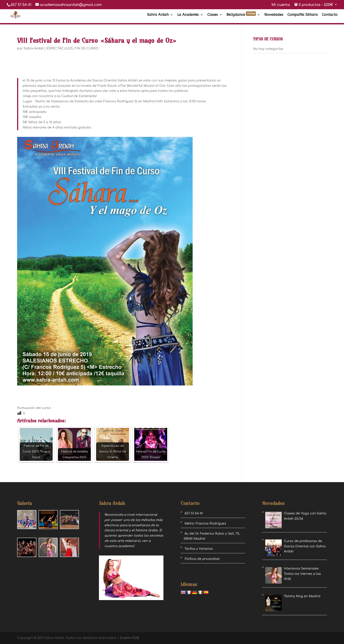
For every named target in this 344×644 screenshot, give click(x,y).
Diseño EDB (129, 638)
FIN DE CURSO (87, 48)
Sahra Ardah (158, 15)
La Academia (188, 15)
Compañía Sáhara (303, 15)
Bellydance (241, 15)
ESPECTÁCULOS (60, 48)
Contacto (330, 15)
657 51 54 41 (21, 5)
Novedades (274, 15)
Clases (213, 15)
